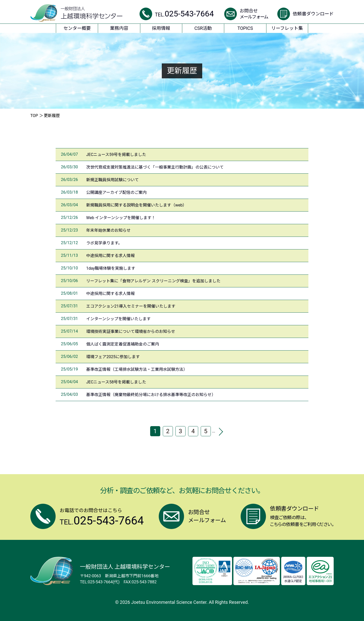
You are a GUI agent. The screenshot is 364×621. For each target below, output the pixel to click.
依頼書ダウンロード (313, 14)
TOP (34, 116)
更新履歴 (52, 116)
